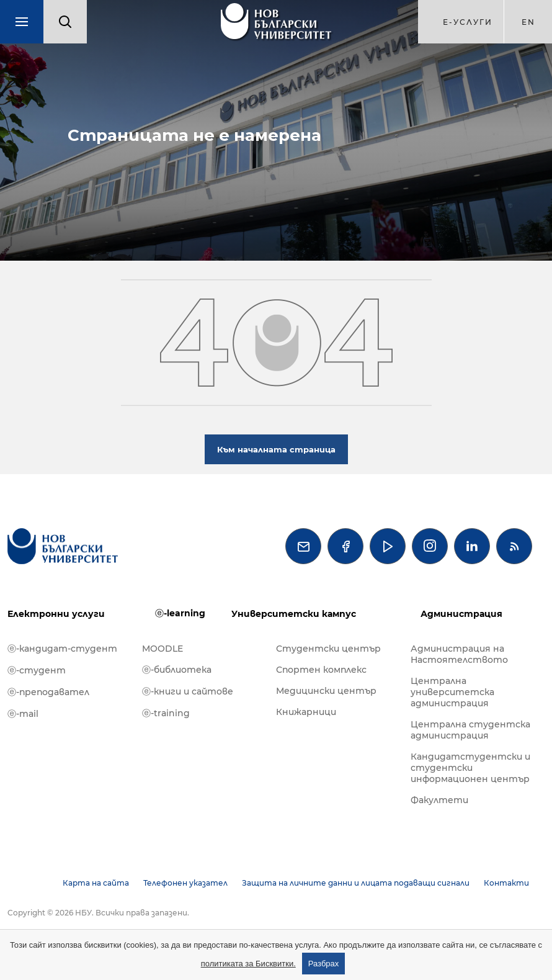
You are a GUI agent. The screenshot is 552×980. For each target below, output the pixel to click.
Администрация (461, 614)
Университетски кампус (294, 614)
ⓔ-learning (180, 613)
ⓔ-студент (37, 670)
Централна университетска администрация (452, 692)
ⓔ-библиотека (177, 670)
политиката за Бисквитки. (248, 964)
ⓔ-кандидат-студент (62, 649)
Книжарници (306, 712)
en (528, 22)
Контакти (506, 883)
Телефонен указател (185, 883)
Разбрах (324, 964)
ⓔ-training (166, 713)
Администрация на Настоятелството (459, 654)
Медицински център (326, 691)
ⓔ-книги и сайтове (188, 691)
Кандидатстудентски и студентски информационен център (470, 768)
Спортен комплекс (321, 670)
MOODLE (162, 649)
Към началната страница (276, 449)
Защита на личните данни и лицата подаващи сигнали (356, 883)
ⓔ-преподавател (48, 692)
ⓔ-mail (23, 714)
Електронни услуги (56, 614)
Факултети (439, 800)
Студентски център (328, 649)
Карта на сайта (96, 883)
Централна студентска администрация (470, 730)
